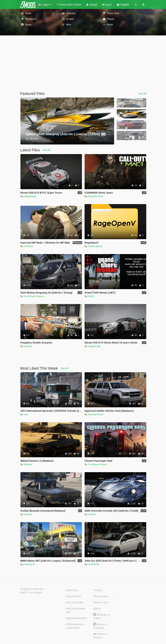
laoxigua (28, 346)
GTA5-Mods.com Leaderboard (75, 626)
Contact (98, 590)
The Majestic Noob (97, 464)
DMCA (97, 609)
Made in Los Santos (31, 592)
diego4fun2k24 (95, 196)
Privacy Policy (101, 596)
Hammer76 (29, 564)
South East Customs (34, 296)
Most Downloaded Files (75, 610)
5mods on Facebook (100, 626)
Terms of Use (100, 602)
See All (142, 94)
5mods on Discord (100, 636)
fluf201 (91, 296)
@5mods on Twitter (102, 616)
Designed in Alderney (32, 589)
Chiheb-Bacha (95, 246)
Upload (91, 5)
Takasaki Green (96, 414)
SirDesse (28, 246)
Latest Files (72, 590)
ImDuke (92, 514)
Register (123, 5)
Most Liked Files (75, 602)
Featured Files (73, 596)
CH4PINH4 (93, 564)
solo (26, 414)
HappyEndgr (30, 196)
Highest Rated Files (76, 618)
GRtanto (28, 464)
